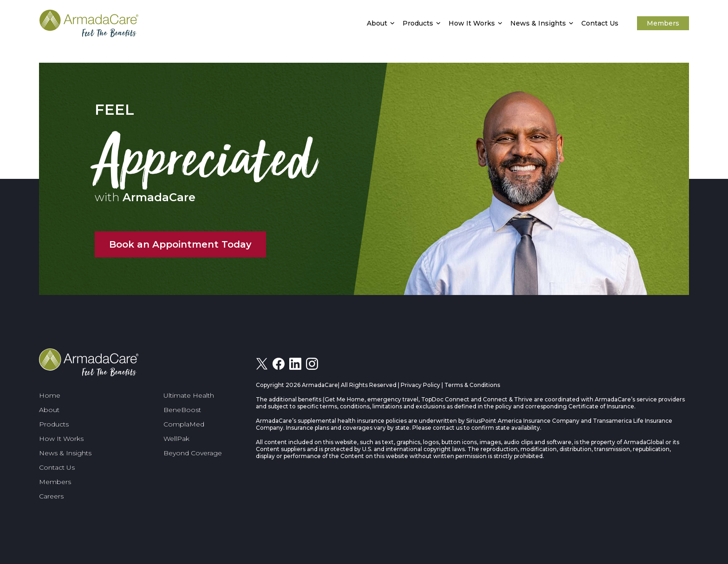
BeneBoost (182, 410)
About (377, 23)
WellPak (176, 439)
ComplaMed (184, 424)
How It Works (472, 23)
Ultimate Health (189, 395)
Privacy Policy (420, 385)
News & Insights (538, 23)
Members (663, 23)
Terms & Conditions (472, 385)
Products (418, 23)
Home (50, 395)
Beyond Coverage (193, 453)
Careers (51, 496)
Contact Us (600, 23)
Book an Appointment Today (180, 244)
